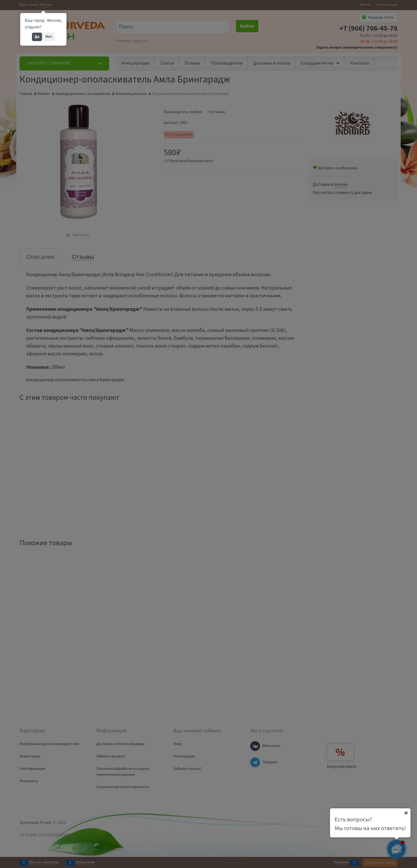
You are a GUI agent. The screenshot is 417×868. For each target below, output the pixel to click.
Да (37, 37)
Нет (49, 37)
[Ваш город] (406, 813)
